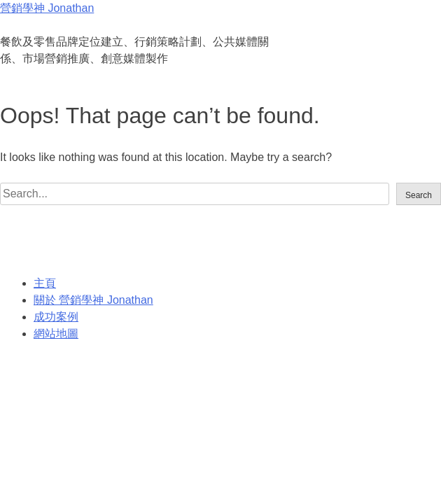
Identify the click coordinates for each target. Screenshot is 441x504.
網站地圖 (56, 334)
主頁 (45, 283)
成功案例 (56, 317)
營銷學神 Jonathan (47, 8)
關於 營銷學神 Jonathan (93, 300)
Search (419, 195)
